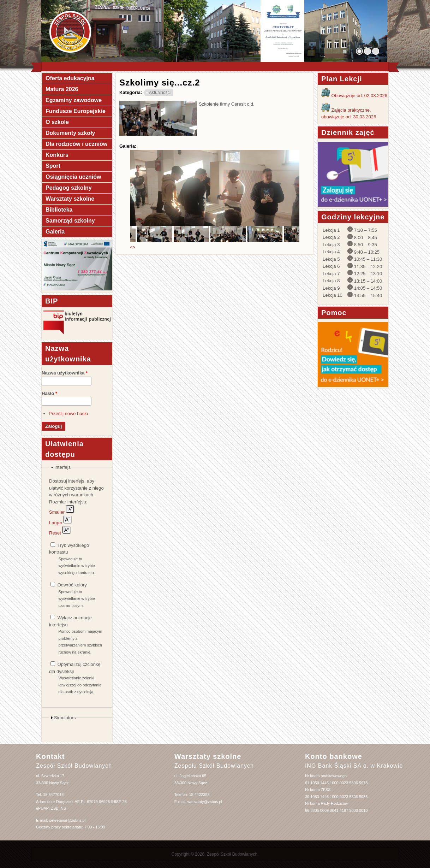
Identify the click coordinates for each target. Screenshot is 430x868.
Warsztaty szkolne (70, 199)
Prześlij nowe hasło (68, 414)
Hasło (49, 393)
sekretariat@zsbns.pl (67, 820)
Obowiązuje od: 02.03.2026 (354, 96)
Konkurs (57, 155)
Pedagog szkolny (69, 188)
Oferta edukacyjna (70, 78)
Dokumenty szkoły (70, 133)
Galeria (55, 232)
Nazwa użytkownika (65, 373)
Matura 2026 (62, 89)
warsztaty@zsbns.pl (205, 802)
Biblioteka (59, 210)
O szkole (57, 122)
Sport (53, 166)
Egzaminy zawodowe (74, 100)
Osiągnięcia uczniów (73, 177)
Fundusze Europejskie (76, 111)
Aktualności (160, 93)
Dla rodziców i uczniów (76, 144)
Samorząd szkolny (70, 221)
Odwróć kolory (72, 585)
